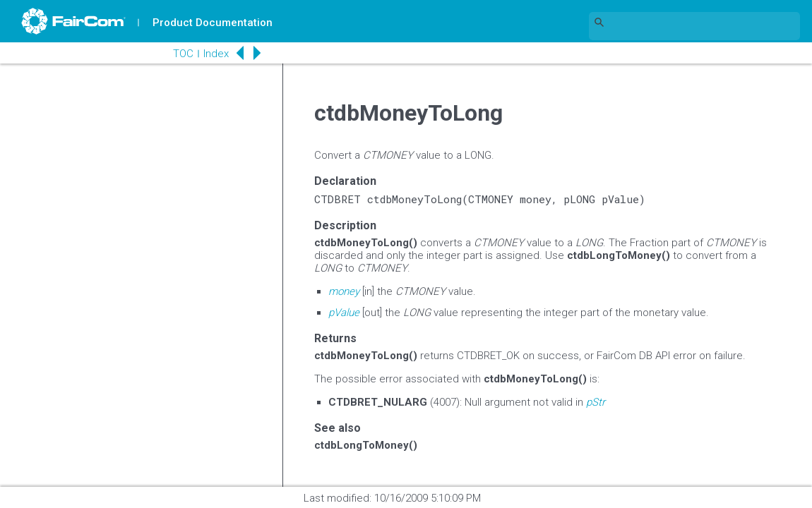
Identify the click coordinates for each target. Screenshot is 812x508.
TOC (183, 54)
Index (216, 54)
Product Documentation (213, 23)
